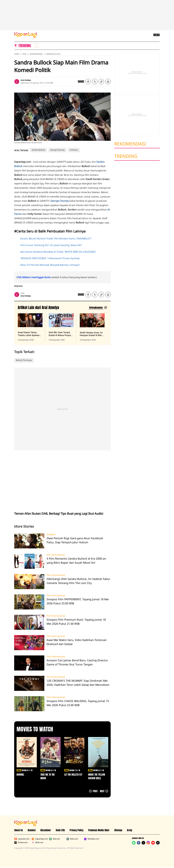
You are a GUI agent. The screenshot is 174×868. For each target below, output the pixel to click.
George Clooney (57, 150)
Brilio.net (37, 843)
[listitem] (36, 46)
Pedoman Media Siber (99, 830)
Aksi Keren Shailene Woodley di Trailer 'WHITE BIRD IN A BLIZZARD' (58, 252)
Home (17, 54)
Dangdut (51, 534)
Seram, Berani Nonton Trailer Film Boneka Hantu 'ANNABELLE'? (56, 238)
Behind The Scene (24, 360)
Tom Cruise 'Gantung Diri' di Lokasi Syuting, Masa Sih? (51, 245)
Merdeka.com (92, 839)
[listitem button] (101, 82)
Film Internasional (56, 555)
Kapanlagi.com (40, 839)
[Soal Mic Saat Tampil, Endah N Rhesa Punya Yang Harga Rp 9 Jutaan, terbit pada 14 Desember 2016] (61, 327)
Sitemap (118, 830)
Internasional (36, 54)
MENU (157, 35)
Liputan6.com (22, 839)
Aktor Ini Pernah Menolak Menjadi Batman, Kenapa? (50, 265)
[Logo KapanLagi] (26, 35)
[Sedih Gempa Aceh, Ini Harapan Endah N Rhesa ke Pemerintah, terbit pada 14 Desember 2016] (92, 327)
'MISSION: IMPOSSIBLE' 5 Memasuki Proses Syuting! (50, 258)
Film (24, 54)
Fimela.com (21, 843)
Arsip (130, 830)
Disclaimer (46, 830)
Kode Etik (60, 830)
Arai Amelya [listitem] (26, 80)
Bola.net (55, 839)
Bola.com (72, 839)
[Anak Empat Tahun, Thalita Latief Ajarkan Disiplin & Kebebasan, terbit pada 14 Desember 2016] (30, 327)
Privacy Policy (77, 830)
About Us (19, 830)
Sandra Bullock (53, 54)
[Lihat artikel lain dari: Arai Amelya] (98, 308)
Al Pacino (74, 150)
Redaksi (32, 830)
